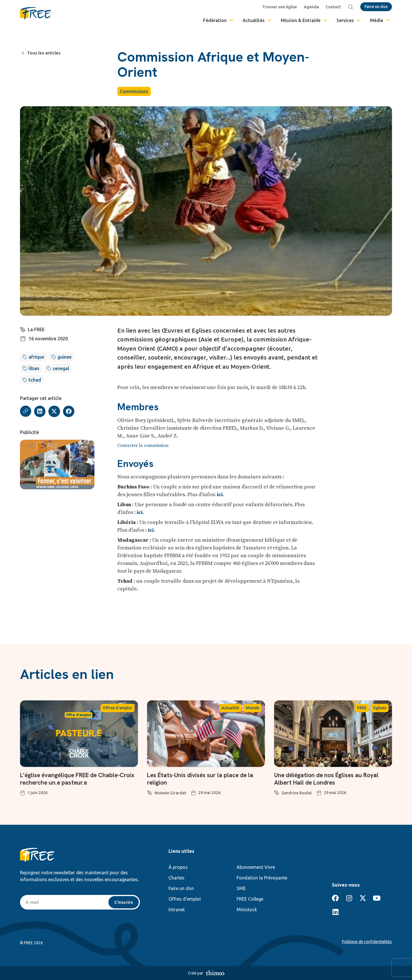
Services (349, 20)
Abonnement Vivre (256, 867)
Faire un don (181, 888)
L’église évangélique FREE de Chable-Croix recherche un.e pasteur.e (73, 779)
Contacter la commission (143, 445)
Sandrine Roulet (297, 793)
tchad (35, 380)
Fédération (219, 20)
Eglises (380, 708)
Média (380, 20)
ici (220, 495)
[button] (40, 412)
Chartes (177, 878)
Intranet (177, 910)
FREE (362, 708)
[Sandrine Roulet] (277, 792)
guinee (65, 357)
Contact (334, 7)
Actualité (230, 708)
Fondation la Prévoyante (262, 878)
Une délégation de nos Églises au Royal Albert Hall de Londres (330, 779)
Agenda (312, 7)
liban (34, 368)
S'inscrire (123, 902)
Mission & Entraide (304, 20)
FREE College (250, 899)
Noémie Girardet (170, 793)
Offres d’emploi (185, 899)
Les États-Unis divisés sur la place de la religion (204, 779)
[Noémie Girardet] (150, 792)
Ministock (247, 910)
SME (241, 888)
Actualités (257, 20)
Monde (252, 708)
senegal (61, 368)
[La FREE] (23, 329)
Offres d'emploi (117, 708)
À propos (178, 867)
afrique (36, 357)
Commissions (134, 91)
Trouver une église (280, 7)
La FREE (36, 329)
